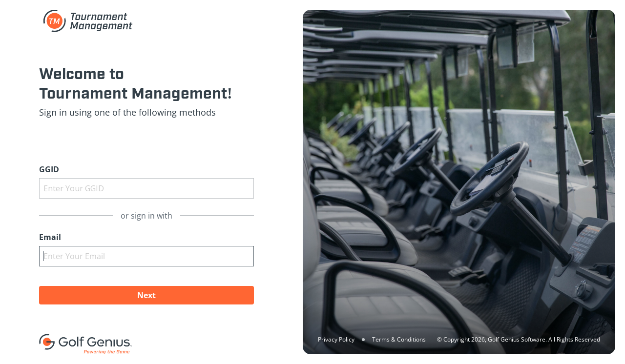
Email (50, 237)
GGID (49, 169)
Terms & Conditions (399, 339)
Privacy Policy (336, 339)
